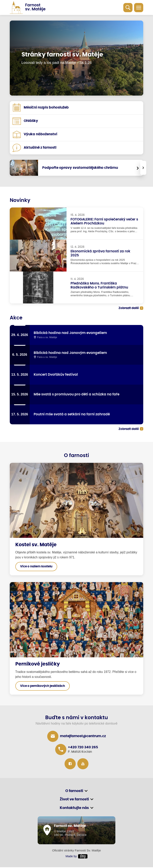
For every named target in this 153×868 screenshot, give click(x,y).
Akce (16, 318)
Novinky (20, 200)
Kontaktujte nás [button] (74, 809)
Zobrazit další (129, 308)
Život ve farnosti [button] (74, 800)
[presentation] (143, 168)
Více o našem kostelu (36, 567)
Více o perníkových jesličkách (43, 687)
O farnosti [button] (74, 792)
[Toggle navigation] (139, 8)
